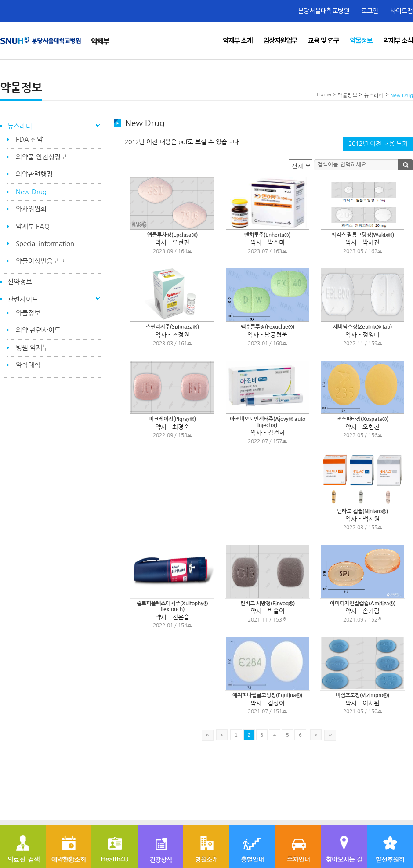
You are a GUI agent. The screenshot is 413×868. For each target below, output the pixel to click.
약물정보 (28, 313)
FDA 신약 (29, 139)
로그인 (370, 11)
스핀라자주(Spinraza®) (172, 327)
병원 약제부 (32, 348)
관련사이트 (23, 299)
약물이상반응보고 (40, 261)
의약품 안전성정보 (41, 157)
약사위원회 (31, 209)
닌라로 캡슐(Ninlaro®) (362, 511)
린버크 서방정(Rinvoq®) (268, 604)
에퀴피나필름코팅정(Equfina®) (267, 695)
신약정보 (20, 282)
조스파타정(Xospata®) (362, 419)
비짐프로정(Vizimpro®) (362, 695)
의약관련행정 (34, 174)
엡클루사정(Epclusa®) (172, 235)
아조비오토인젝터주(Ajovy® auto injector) (268, 422)
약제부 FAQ (33, 226)
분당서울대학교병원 (324, 11)
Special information (45, 244)
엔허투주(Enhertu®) (267, 235)
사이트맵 (402, 11)
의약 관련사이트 (38, 330)
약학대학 (28, 365)
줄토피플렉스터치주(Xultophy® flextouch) (172, 607)
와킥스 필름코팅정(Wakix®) (363, 235)
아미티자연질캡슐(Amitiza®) (363, 604)
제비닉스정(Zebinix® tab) (362, 327)
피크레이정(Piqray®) (172, 419)
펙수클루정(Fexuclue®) (268, 327)
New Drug (31, 192)
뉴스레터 (20, 126)
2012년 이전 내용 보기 (378, 144)
